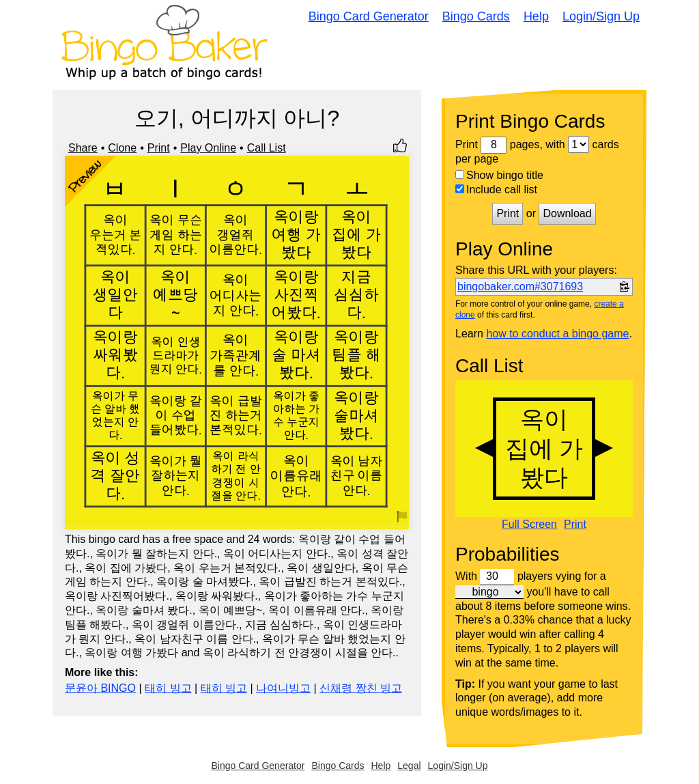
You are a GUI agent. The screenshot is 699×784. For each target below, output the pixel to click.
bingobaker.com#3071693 (520, 286)
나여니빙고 (283, 688)
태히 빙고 (168, 688)
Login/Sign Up (601, 16)
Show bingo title (499, 175)
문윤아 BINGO (100, 688)
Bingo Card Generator (369, 16)
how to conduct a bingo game (557, 334)
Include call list (496, 190)
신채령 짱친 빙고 (361, 688)
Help (536, 16)
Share (83, 148)
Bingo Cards (476, 16)
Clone (122, 148)
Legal (409, 766)
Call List (267, 148)
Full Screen (529, 524)
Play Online (208, 148)
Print (159, 148)
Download (567, 213)
